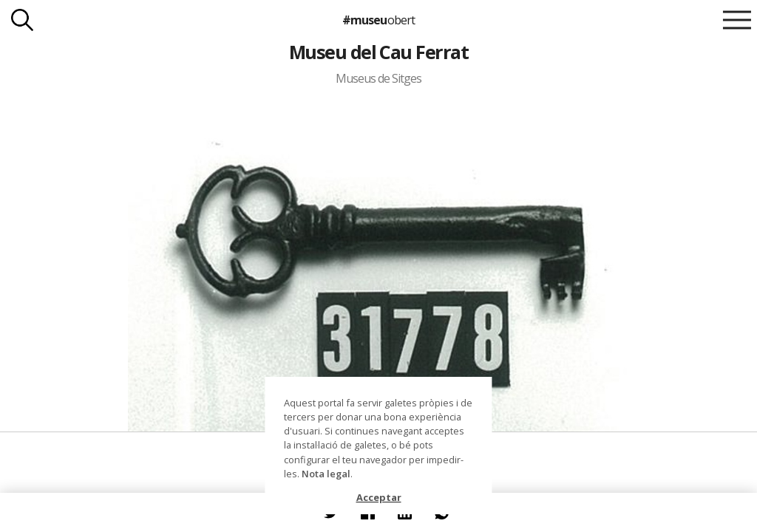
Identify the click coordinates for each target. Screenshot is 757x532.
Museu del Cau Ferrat (379, 52)
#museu (378, 20)
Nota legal (326, 474)
